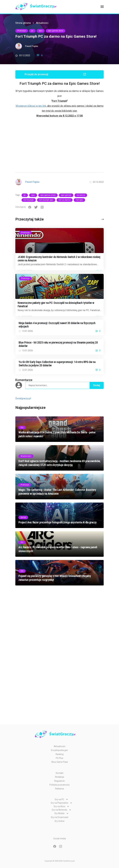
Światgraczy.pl (23, 398)
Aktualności (42, 23)
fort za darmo (65, 200)
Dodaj (97, 385)
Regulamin (59, 781)
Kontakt (60, 773)
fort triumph (29, 200)
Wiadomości (26, 456)
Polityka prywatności (59, 785)
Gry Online (59, 821)
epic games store (56, 31)
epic (41, 31)
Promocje (22, 31)
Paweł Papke (32, 46)
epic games (66, 195)
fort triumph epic (46, 200)
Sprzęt (23, 517)
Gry (22, 427)
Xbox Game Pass (60, 762)
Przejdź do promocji (64, 74)
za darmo (81, 195)
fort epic (79, 200)
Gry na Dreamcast (60, 817)
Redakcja (59, 777)
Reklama (59, 789)
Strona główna (23, 23)
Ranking (60, 754)
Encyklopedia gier (59, 750)
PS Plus (59, 758)
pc (32, 31)
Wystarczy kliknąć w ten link (31, 106)
